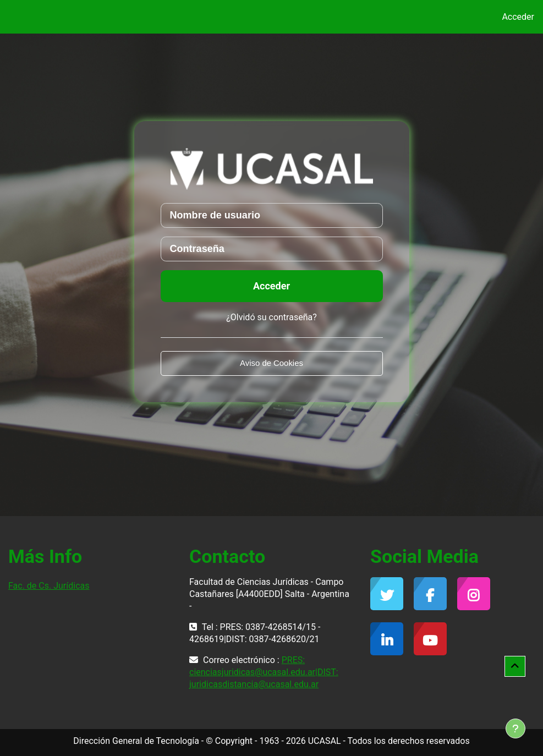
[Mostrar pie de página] (515, 728)
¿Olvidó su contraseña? (271, 317)
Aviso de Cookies (271, 363)
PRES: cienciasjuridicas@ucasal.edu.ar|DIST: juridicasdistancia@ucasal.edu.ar (264, 672)
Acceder (518, 17)
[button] (515, 666)
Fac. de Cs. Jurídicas (49, 586)
